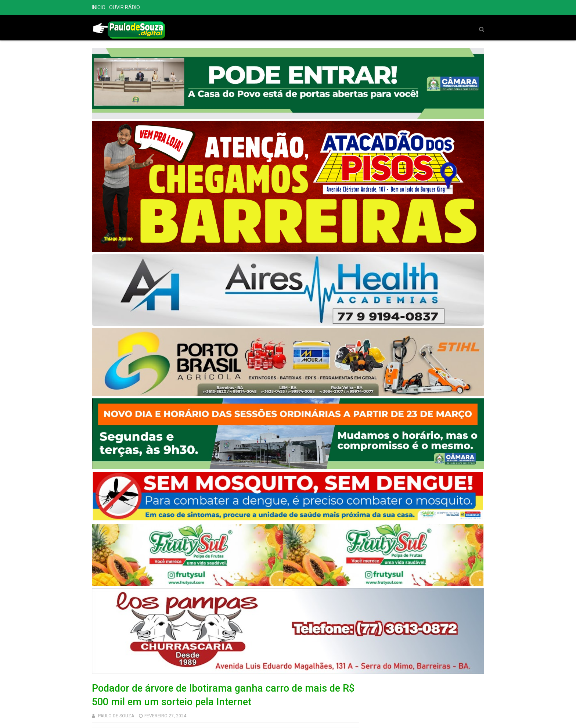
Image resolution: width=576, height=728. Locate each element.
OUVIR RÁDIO (125, 7)
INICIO (99, 7)
